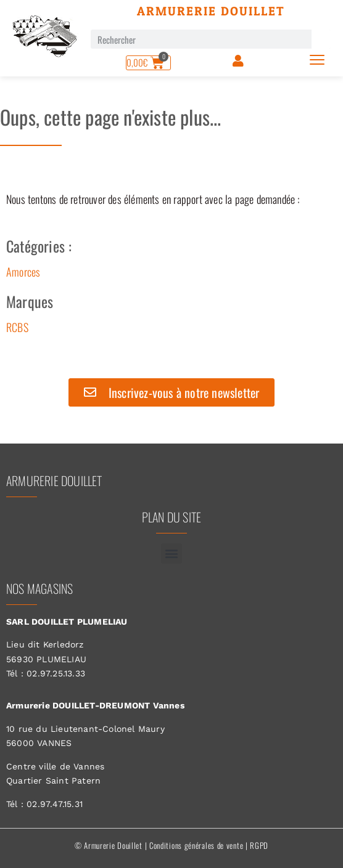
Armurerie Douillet (211, 11)
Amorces (23, 272)
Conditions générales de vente (196, 845)
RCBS (17, 327)
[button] (171, 554)
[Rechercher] (321, 39)
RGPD (259, 845)
